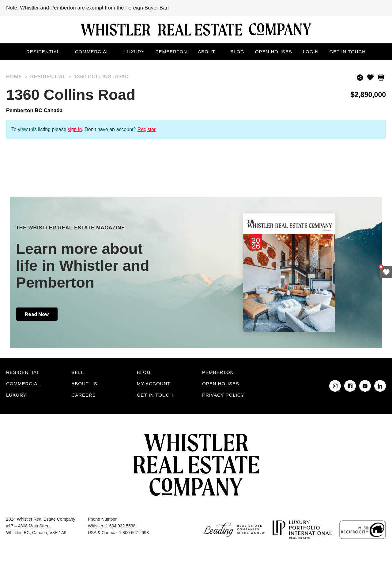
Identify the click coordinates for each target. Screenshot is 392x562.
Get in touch (347, 52)
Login (311, 52)
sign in (75, 129)
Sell (78, 372)
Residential (43, 52)
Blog (237, 52)
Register (147, 129)
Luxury (135, 52)
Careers (84, 395)
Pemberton (171, 52)
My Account (154, 384)
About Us (84, 384)
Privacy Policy (223, 395)
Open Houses (274, 52)
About (207, 52)
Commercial (92, 52)
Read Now (37, 314)
